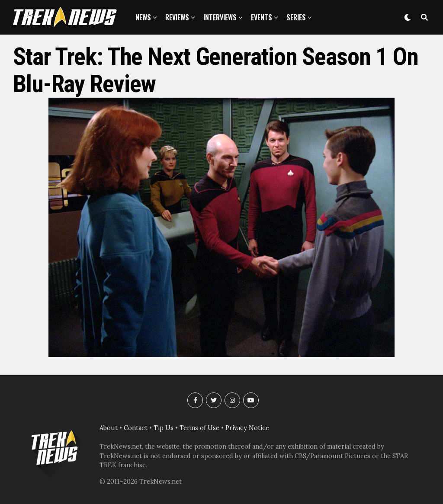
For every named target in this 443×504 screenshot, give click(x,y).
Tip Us (164, 428)
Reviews (177, 17)
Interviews (220, 17)
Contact (136, 428)
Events (262, 17)
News (143, 17)
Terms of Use (199, 428)
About (109, 428)
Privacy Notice (247, 428)
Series (296, 17)
